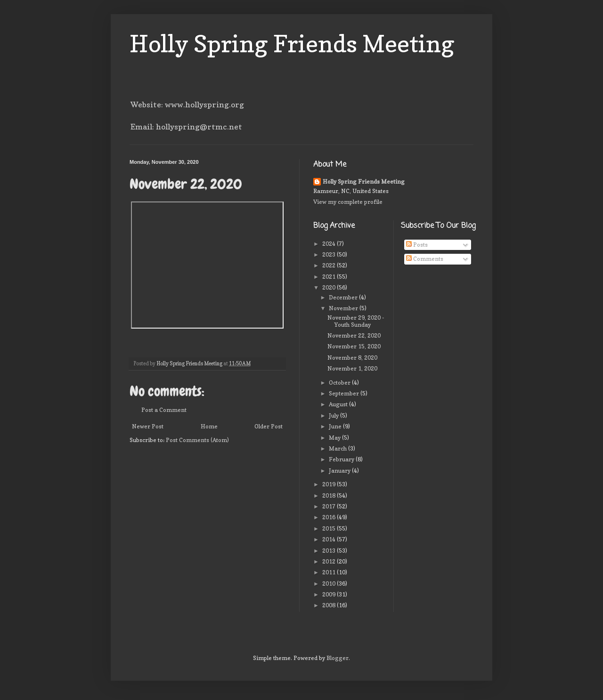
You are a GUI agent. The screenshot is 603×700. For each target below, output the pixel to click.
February (342, 459)
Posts (417, 245)
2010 (330, 583)
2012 (330, 561)
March (338, 448)
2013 (330, 551)
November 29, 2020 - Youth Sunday (356, 321)
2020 (330, 287)
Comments (425, 259)
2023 (330, 254)
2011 (330, 572)
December (344, 297)
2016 (330, 517)
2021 (330, 277)
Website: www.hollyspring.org (187, 105)
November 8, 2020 (352, 358)
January (340, 471)
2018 (330, 495)
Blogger (338, 658)
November (344, 308)
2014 (330, 539)
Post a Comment (164, 410)
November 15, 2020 (354, 346)
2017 (330, 506)
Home (209, 426)
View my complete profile (348, 202)
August (339, 404)
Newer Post (148, 426)
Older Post (269, 426)
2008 (330, 605)
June (336, 426)
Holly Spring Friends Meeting (292, 44)
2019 (330, 484)
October (340, 382)
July (334, 415)
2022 (330, 265)
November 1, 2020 (352, 368)
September (345, 393)
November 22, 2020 (354, 335)
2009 (330, 594)
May (335, 438)
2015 (330, 528)
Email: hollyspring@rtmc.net (186, 127)
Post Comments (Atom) (197, 440)
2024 (330, 244)
